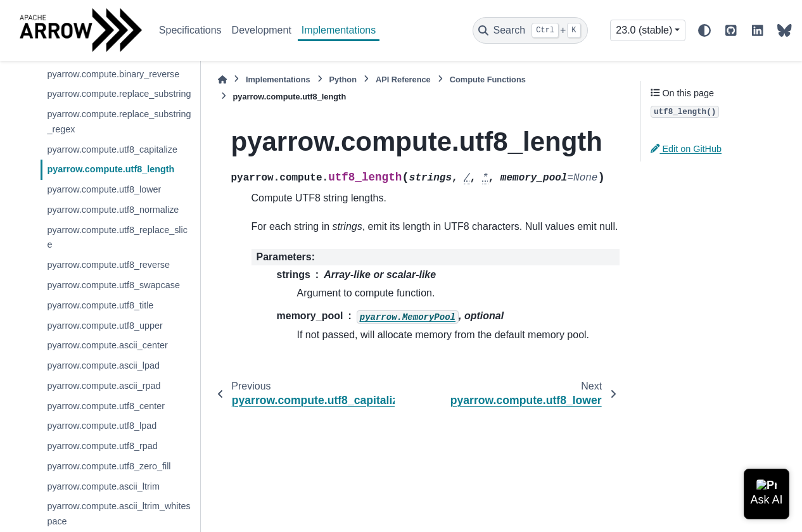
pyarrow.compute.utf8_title (100, 305)
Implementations (339, 30)
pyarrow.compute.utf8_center (106, 406)
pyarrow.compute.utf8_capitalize (112, 149)
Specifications (190, 30)
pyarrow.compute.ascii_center (107, 345)
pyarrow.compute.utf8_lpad (102, 426)
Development (262, 30)
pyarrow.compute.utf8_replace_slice (117, 237)
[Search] (530, 30)
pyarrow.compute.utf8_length (111, 169)
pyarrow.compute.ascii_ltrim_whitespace (118, 514)
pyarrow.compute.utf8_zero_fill (109, 466)
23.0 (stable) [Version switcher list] (644, 30)
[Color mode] (704, 30)
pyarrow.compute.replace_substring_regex (119, 122)
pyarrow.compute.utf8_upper (105, 326)
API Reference (403, 79)
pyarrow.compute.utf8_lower (104, 189)
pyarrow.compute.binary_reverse (113, 74)
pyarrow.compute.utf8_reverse (108, 265)
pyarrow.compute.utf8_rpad (102, 446)
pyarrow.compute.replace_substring (119, 94)
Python (343, 79)
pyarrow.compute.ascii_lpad (103, 365)
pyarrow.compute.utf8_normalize (113, 210)
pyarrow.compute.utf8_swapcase (113, 285)
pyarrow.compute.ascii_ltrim (103, 486)
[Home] (222, 79)
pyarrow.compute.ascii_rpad (104, 386)
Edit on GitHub (686, 149)
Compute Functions (488, 79)
